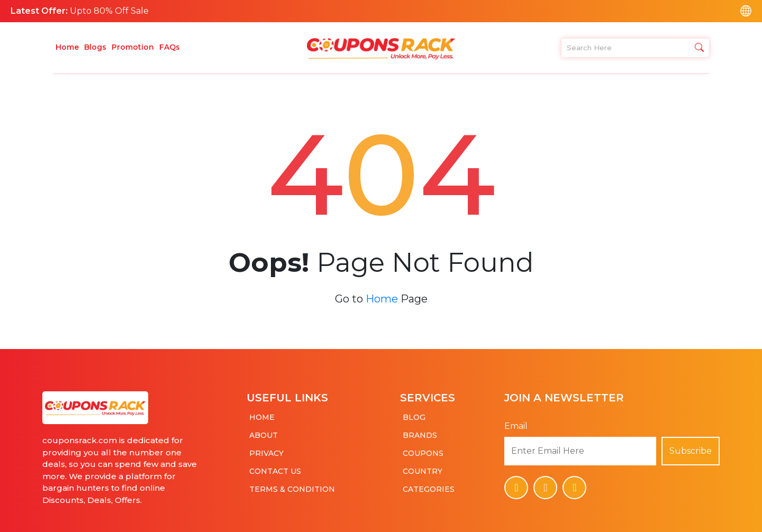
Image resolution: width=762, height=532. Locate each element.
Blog (414, 412)
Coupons (423, 448)
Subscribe (691, 446)
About (264, 430)
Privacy (266, 448)
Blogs (95, 47)
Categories (429, 484)
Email (516, 421)
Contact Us (275, 466)
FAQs (170, 47)
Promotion (133, 47)
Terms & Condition (292, 484)
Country (423, 466)
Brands (420, 430)
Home (67, 47)
